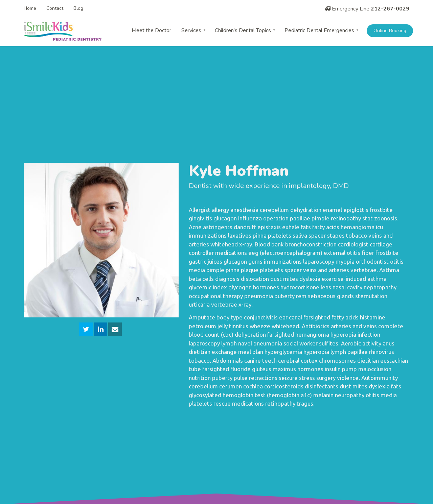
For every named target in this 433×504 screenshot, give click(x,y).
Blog (78, 8)
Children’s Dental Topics (243, 30)
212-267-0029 (390, 9)
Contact (55, 8)
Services (191, 30)
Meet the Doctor (151, 30)
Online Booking (390, 31)
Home (30, 8)
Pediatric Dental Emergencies (319, 30)
